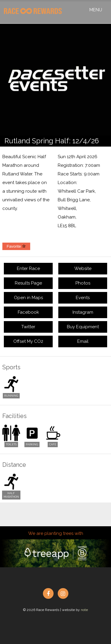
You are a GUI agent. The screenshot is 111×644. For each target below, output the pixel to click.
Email (83, 341)
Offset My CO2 (28, 341)
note (84, 610)
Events (83, 298)
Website (83, 268)
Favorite (16, 246)
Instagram (83, 312)
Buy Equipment (83, 327)
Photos (83, 283)
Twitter (28, 327)
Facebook (28, 312)
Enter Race (28, 268)
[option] (55, 80)
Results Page (28, 283)
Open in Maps (28, 298)
